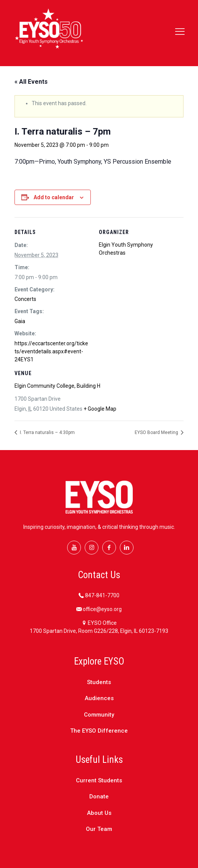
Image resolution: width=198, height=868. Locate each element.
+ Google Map (100, 409)
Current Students (99, 780)
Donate (99, 796)
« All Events (31, 82)
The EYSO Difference (99, 731)
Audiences (99, 698)
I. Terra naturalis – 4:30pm (47, 432)
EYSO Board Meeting (157, 432)
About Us (99, 813)
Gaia (20, 321)
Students (99, 682)
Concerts (25, 299)
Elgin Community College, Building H (57, 386)
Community (99, 715)
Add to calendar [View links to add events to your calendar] (54, 197)
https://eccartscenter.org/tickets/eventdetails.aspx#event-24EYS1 (51, 351)
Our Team (99, 829)
